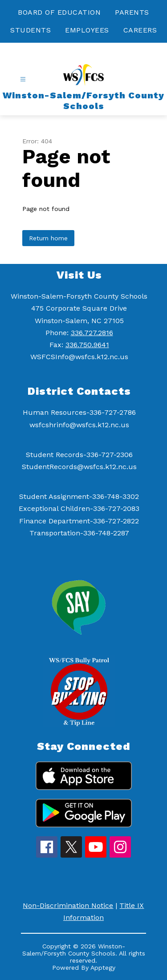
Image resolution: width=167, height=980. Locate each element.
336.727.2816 (92, 333)
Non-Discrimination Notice (68, 905)
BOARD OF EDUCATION (59, 12)
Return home (48, 238)
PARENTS (132, 12)
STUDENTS (31, 30)
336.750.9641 (87, 345)
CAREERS (140, 30)
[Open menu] (23, 79)
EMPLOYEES (87, 30)
